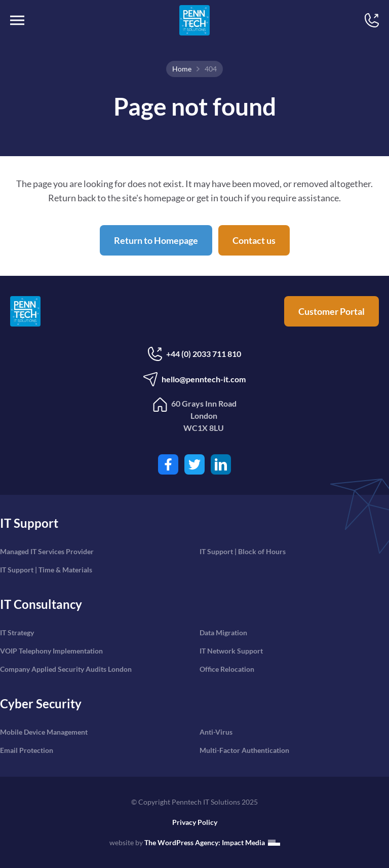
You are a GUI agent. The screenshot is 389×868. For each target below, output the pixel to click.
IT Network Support (231, 651)
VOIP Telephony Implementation (51, 651)
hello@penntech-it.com (194, 379)
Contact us (254, 240)
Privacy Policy (195, 822)
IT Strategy (17, 632)
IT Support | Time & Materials (46, 570)
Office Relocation (227, 669)
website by (195, 842)
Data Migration (223, 632)
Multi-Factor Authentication (244, 750)
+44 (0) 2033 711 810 (194, 354)
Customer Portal (332, 311)
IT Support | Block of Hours (243, 551)
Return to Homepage (156, 240)
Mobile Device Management (44, 732)
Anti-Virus (216, 732)
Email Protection (27, 750)
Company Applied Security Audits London (66, 669)
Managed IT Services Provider (47, 551)
